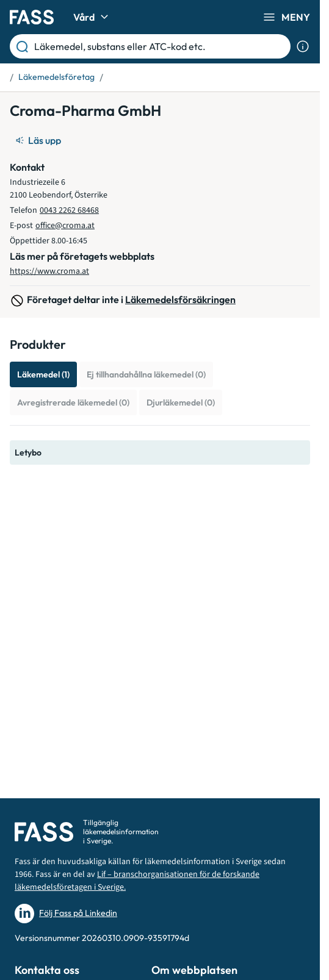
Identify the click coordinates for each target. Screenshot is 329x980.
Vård (92, 17)
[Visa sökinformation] (303, 46)
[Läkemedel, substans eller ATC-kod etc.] (160, 46)
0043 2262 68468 (69, 210)
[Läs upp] (39, 140)
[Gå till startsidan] (32, 17)
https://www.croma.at (49, 271)
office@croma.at (65, 226)
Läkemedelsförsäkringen (180, 299)
